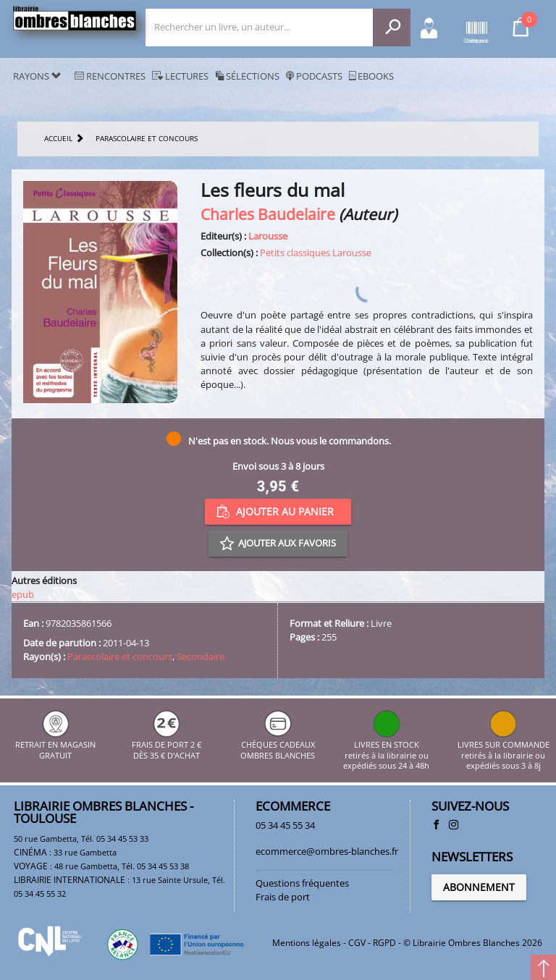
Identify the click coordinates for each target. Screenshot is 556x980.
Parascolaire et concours (120, 656)
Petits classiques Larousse (316, 253)
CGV (357, 943)
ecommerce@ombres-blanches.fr (327, 851)
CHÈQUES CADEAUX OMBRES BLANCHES (278, 745)
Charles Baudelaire (268, 214)
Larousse (268, 236)
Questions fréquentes (302, 883)
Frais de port (283, 897)
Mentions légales (307, 943)
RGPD (384, 943)
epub (23, 594)
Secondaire (201, 656)
